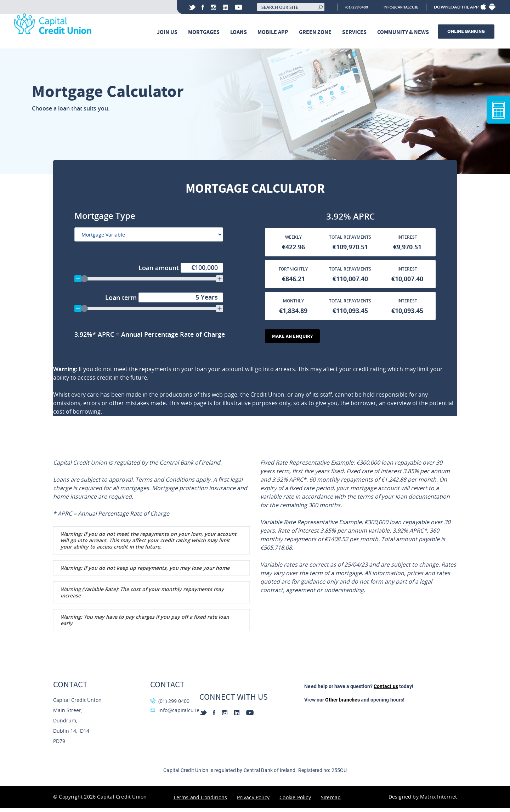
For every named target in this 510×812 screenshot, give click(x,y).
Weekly (293, 240)
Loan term (164, 300)
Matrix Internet (438, 800)
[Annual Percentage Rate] (162, 337)
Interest (407, 240)
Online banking (468, 32)
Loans (240, 32)
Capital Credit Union (122, 800)
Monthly (293, 304)
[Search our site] (279, 7)
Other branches (342, 704)
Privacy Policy (253, 801)
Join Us (169, 32)
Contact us (386, 690)
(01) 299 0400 (347, 7)
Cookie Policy (295, 801)
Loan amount (181, 271)
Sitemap (331, 801)
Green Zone (317, 32)
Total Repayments (350, 240)
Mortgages (206, 32)
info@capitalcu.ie (397, 7)
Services (356, 32)
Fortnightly (293, 272)
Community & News (405, 32)
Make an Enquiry (293, 339)
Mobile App (275, 32)
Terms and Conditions (200, 801)
